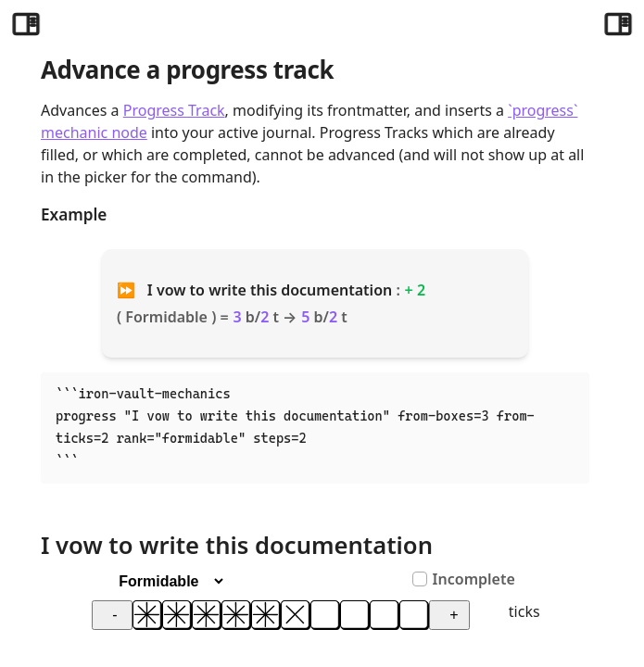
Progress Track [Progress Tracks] (174, 110)
